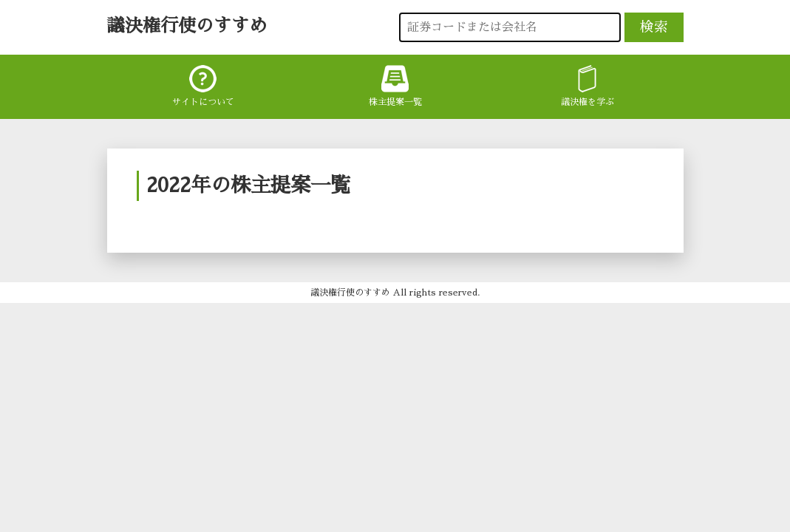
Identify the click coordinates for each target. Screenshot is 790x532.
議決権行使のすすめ (187, 26)
